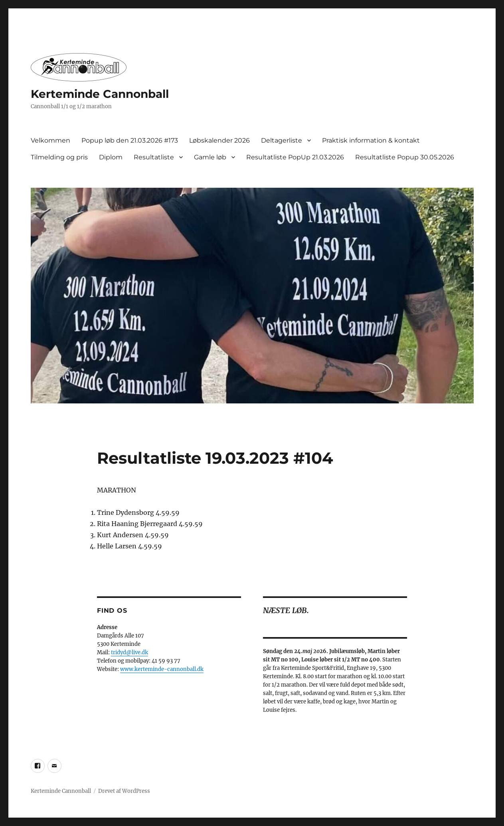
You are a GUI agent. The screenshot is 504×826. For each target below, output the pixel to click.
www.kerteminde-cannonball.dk (162, 669)
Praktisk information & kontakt (371, 140)
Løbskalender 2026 (219, 140)
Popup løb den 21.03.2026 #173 (130, 140)
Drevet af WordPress (124, 791)
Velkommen (50, 140)
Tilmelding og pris (59, 157)
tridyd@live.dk (129, 652)
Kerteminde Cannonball (100, 94)
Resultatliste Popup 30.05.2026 (405, 157)
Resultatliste (154, 157)
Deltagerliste (282, 140)
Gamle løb (210, 157)
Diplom (111, 157)
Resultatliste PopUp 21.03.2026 (295, 157)
